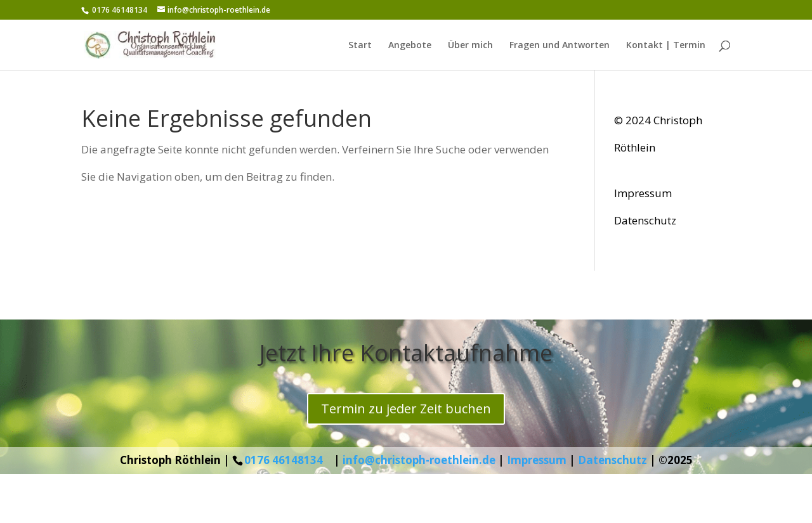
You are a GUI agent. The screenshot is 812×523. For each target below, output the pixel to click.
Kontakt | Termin (666, 46)
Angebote (410, 46)
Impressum (643, 193)
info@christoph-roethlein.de (419, 460)
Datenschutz (645, 220)
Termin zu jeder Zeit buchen (406, 409)
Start (360, 46)
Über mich (470, 46)
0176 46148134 (284, 460)
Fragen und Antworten (560, 46)
